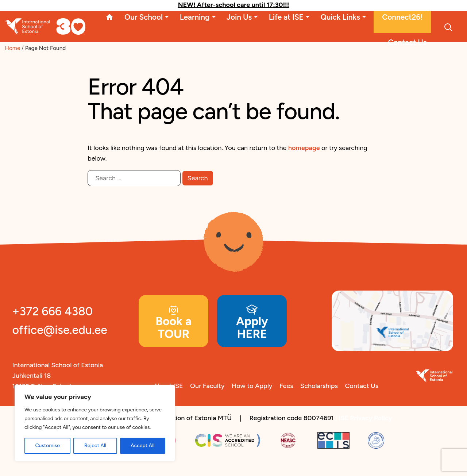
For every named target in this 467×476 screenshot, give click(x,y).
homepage (304, 148)
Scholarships (319, 386)
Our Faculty (207, 386)
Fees (286, 386)
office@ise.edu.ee (60, 330)
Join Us (239, 17)
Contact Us (407, 42)
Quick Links (340, 17)
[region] (95, 423)
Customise (47, 446)
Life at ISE (286, 17)
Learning (195, 17)
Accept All (142, 446)
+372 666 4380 (53, 311)
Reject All (95, 446)
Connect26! (402, 17)
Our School (144, 17)
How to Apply (252, 386)
